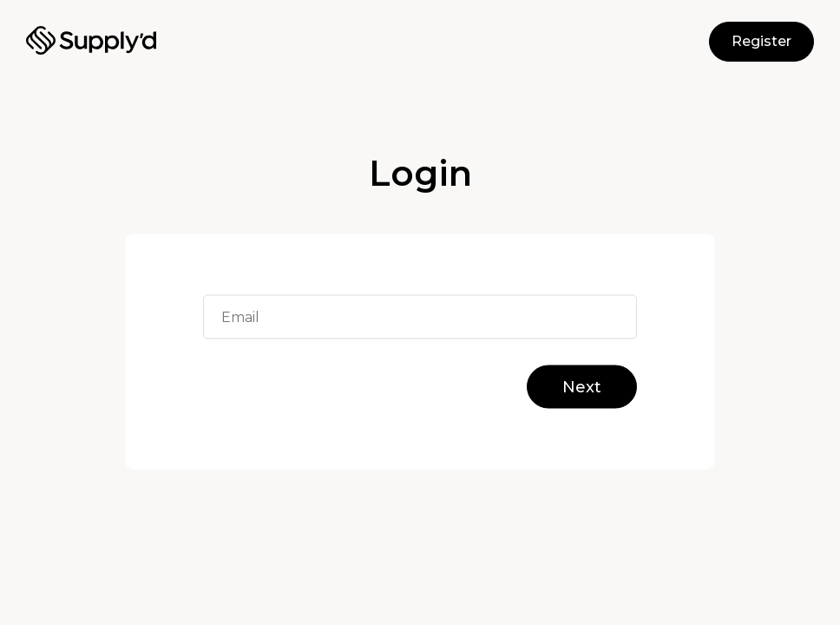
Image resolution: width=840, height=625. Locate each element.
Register (761, 41)
